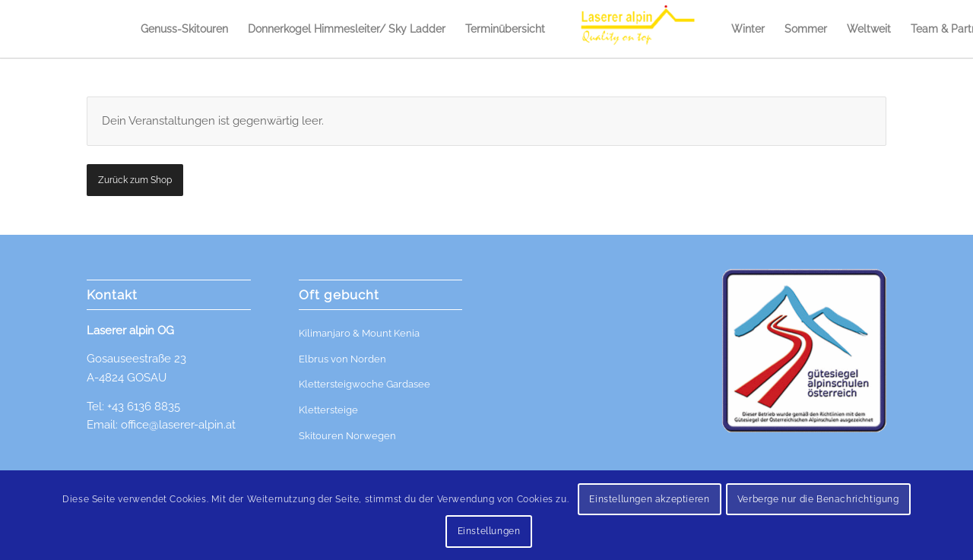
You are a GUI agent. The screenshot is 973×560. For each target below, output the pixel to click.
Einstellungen (489, 531)
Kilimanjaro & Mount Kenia (359, 333)
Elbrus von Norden (342, 359)
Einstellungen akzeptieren (649, 499)
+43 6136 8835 (144, 407)
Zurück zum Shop (135, 180)
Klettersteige (328, 410)
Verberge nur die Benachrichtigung (818, 499)
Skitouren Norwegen (347, 436)
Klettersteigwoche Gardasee (364, 384)
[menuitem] (184, 29)
